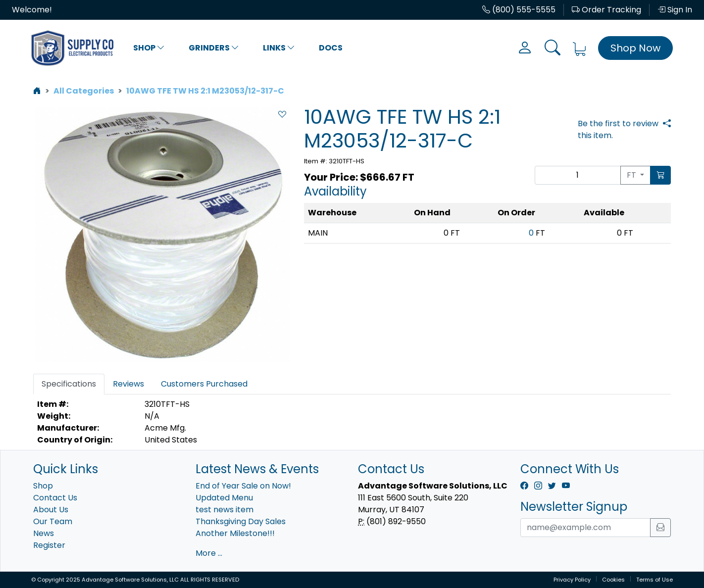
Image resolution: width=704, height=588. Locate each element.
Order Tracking (606, 10)
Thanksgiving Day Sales (241, 521)
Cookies (613, 580)
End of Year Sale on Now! (243, 486)
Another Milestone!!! (235, 533)
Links (279, 48)
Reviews (128, 384)
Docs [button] (331, 48)
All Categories (84, 91)
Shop (149, 48)
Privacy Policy (572, 580)
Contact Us (55, 498)
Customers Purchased (204, 384)
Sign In (675, 10)
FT (632, 175)
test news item (225, 510)
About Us (51, 510)
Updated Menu (224, 498)
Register (49, 545)
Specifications (69, 384)
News (44, 533)
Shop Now (635, 48)
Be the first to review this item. (618, 129)
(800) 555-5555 (519, 10)
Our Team (53, 521)
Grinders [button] (214, 48)
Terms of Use (654, 580)
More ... (209, 553)
